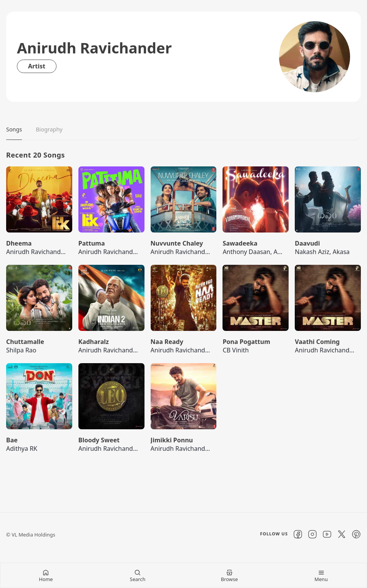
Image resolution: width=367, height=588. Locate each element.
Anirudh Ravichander (37, 252)
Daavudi (307, 243)
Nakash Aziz (312, 252)
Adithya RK (22, 448)
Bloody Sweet (99, 440)
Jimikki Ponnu (172, 440)
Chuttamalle (25, 342)
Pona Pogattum (246, 342)
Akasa (341, 252)
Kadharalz (94, 342)
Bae (12, 440)
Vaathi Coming (317, 342)
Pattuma (92, 243)
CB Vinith (236, 350)
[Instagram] (312, 534)
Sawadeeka (240, 243)
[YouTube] (327, 534)
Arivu (281, 252)
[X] (342, 534)
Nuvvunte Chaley (177, 243)
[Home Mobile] (46, 575)
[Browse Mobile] (230, 575)
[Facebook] (298, 534)
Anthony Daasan (246, 252)
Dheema (19, 243)
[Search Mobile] (138, 575)
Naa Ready (167, 342)
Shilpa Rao (21, 350)
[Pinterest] (356, 534)
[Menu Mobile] (321, 575)
